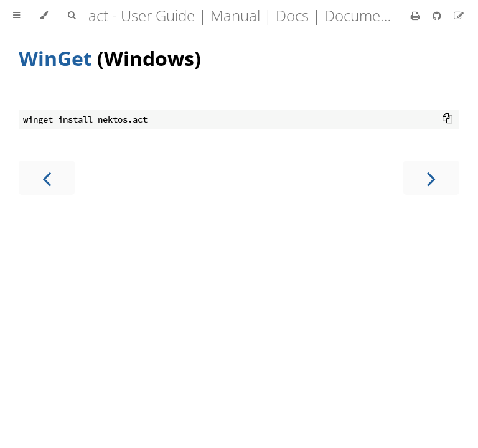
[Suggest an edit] (459, 16)
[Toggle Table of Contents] (16, 16)
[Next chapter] (431, 178)
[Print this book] (417, 16)
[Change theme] (44, 16)
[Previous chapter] (47, 178)
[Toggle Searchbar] (72, 16)
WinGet (55, 58)
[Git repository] (438, 16)
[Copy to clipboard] (448, 119)
